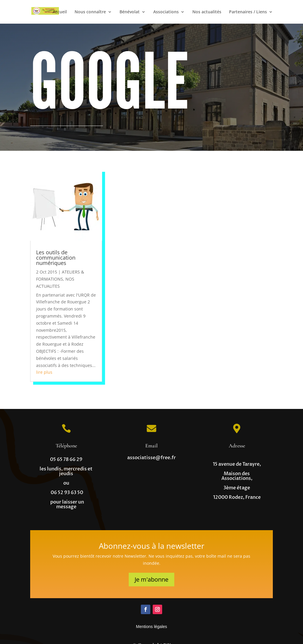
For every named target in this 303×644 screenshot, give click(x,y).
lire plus (44, 372)
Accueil (60, 12)
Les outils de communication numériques (56, 258)
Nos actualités (207, 12)
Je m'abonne (151, 579)
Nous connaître (90, 12)
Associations (166, 12)
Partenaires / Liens (248, 12)
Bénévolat (130, 12)
